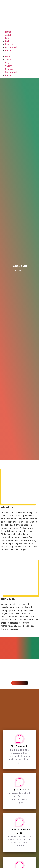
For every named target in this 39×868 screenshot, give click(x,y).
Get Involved (11, 47)
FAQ (7, 38)
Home (8, 32)
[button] (19, 53)
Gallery (8, 41)
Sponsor (9, 44)
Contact (9, 50)
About (8, 35)
